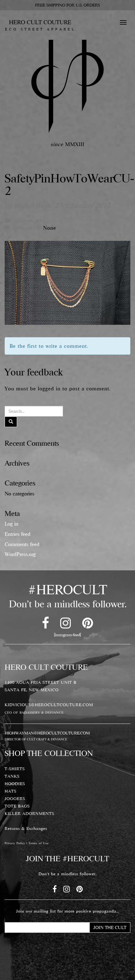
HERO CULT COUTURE (40, 25)
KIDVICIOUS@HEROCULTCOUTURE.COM (49, 705)
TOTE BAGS (17, 806)
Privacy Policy (15, 843)
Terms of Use (39, 843)
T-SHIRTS (15, 769)
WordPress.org (20, 554)
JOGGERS (15, 798)
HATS (11, 791)
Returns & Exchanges (26, 828)
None (50, 228)
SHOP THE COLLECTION (49, 753)
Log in (11, 524)
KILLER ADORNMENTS (29, 813)
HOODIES (15, 784)
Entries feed (18, 534)
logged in (49, 389)
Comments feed (22, 544)
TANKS (12, 776)
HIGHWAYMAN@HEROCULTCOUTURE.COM (47, 733)
